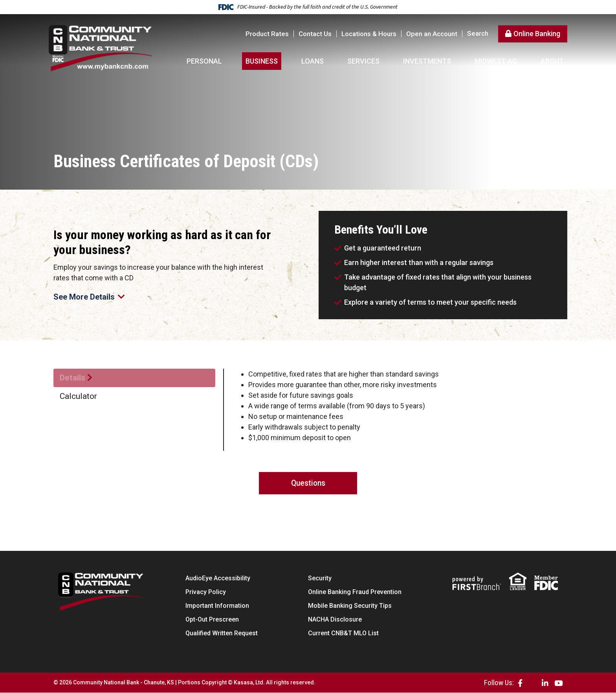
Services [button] (363, 61)
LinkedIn (545, 683)
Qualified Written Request (222, 634)
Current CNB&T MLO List (343, 634)
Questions (308, 483)
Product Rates (267, 34)
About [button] (552, 61)
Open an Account (432, 34)
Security (320, 579)
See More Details (91, 297)
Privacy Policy (206, 592)
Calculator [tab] (78, 396)
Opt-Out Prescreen (212, 620)
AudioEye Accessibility (218, 579)
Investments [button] (427, 61)
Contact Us (315, 34)
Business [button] (262, 61)
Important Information (217, 606)
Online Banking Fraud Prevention (355, 592)
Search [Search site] (478, 34)
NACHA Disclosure (335, 620)
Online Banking (537, 34)
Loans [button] (313, 61)
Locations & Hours (369, 34)
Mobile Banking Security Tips (350, 606)
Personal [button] (204, 61)
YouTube (558, 683)
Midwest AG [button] (496, 61)
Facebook (520, 683)
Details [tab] (72, 378)
